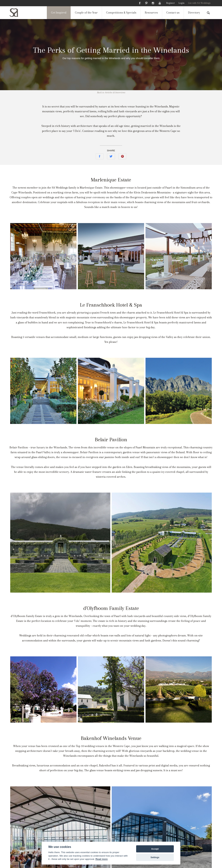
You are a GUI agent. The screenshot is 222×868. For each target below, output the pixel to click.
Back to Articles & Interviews (111, 92)
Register (170, 3)
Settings (155, 857)
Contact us (173, 13)
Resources (151, 13)
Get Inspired (59, 13)
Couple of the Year (86, 13)
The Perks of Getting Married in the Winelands (111, 50)
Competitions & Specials (121, 13)
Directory (194, 13)
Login (181, 3)
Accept (155, 849)
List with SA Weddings (199, 3)
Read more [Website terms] (101, 859)
